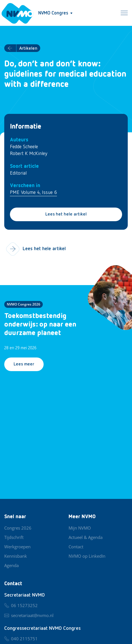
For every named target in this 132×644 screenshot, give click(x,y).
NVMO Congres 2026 (24, 304)
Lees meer (24, 364)
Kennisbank (16, 556)
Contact (76, 547)
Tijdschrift (14, 537)
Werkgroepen (17, 547)
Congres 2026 (18, 528)
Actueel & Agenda (86, 537)
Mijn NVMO (80, 528)
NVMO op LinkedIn (87, 556)
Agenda (11, 565)
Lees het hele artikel (66, 214)
